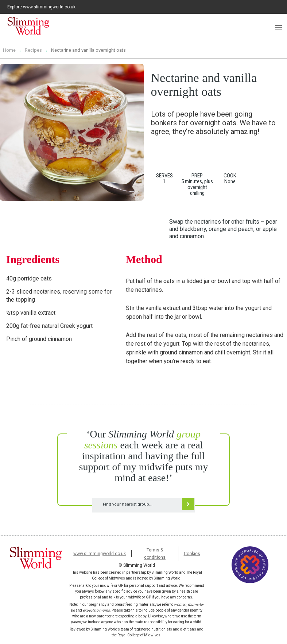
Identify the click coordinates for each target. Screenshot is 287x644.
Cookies (192, 554)
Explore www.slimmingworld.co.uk (41, 7)
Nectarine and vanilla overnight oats (88, 50)
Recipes (33, 50)
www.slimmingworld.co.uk (100, 554)
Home (9, 50)
